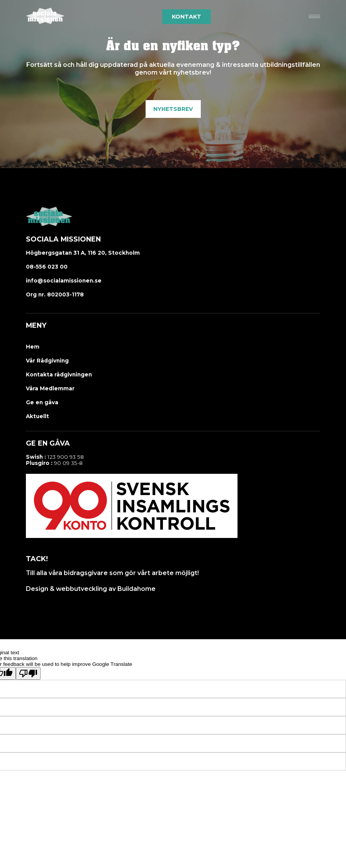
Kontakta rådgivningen (59, 374)
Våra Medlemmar (50, 388)
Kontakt (187, 17)
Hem (33, 347)
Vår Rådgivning (47, 361)
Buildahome (137, 589)
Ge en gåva (42, 402)
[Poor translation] (28, 673)
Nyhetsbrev (173, 109)
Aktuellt (37, 416)
